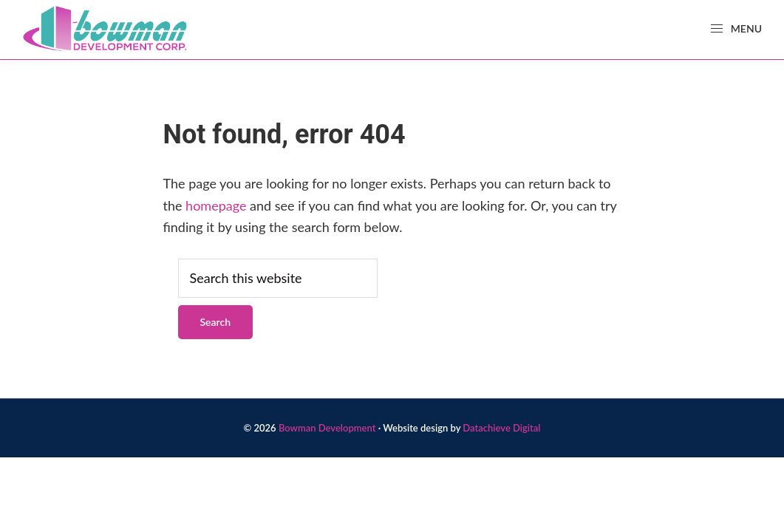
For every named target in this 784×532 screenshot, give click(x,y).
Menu (736, 29)
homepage (216, 205)
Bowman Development (327, 428)
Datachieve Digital (501, 428)
